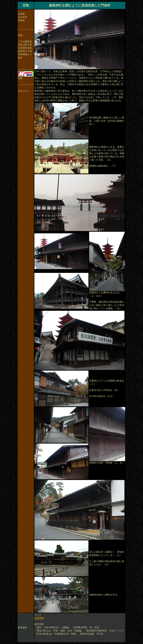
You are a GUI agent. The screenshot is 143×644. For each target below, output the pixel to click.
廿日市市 (39, 618)
